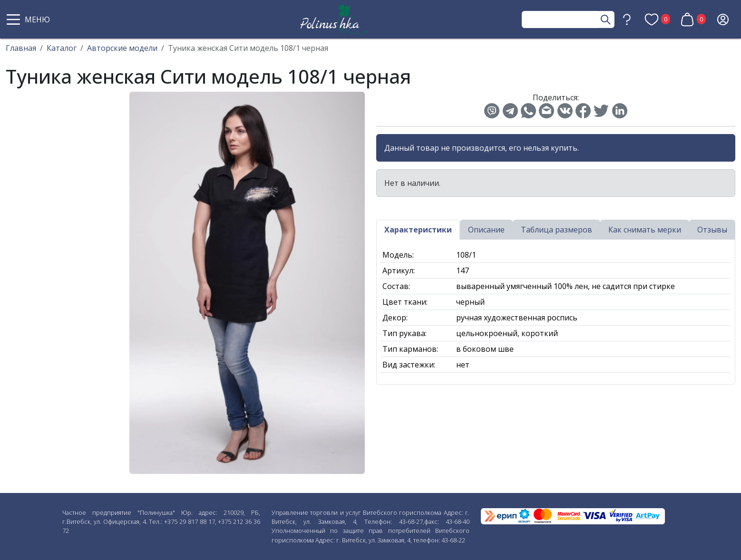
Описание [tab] (486, 230)
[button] (29, 19)
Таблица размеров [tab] (556, 230)
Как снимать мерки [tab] (645, 230)
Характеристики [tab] (418, 230)
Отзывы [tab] (712, 230)
